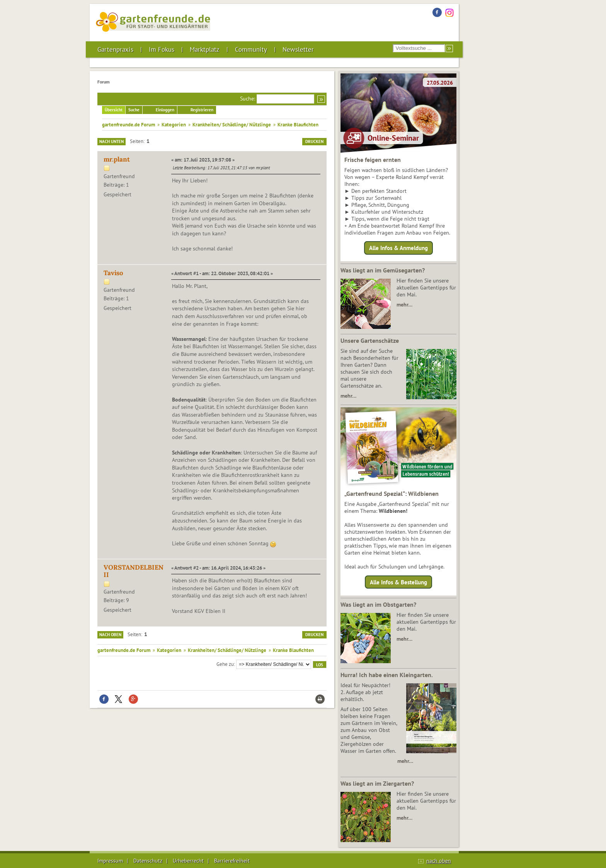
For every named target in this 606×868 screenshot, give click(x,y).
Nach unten (111, 141)
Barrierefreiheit (232, 861)
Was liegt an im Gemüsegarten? (383, 270)
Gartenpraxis (115, 49)
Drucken (314, 141)
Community (251, 49)
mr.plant (117, 159)
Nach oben (110, 635)
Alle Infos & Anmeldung (398, 248)
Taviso (113, 273)
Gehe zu (225, 664)
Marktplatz (205, 49)
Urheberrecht (188, 861)
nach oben (439, 861)
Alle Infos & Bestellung (398, 582)
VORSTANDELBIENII (134, 571)
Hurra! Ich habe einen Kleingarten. (387, 675)
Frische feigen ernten (373, 160)
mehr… (404, 305)
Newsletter (298, 49)
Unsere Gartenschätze (370, 340)
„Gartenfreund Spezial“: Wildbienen (392, 494)
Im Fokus (162, 49)
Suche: (248, 99)
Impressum (110, 861)
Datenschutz (148, 861)
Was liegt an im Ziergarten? (377, 783)
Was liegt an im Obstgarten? (378, 604)
